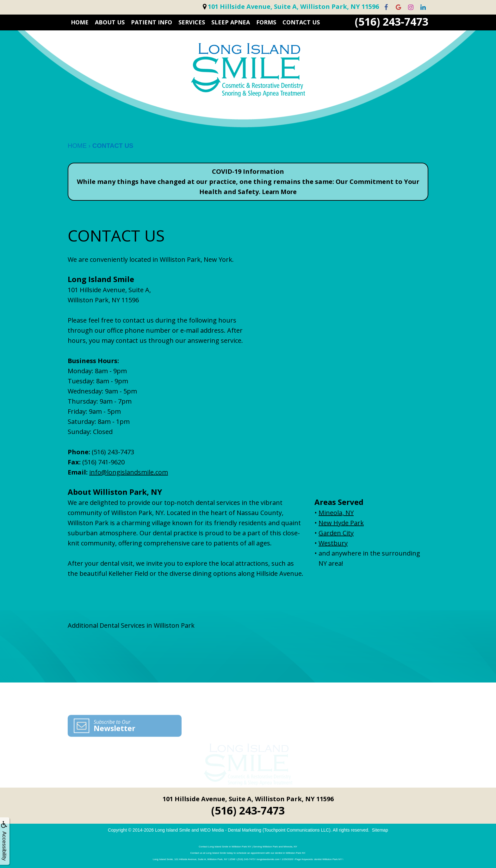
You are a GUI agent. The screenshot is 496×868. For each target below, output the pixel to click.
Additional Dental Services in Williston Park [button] (131, 625)
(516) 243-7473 (392, 22)
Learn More (279, 192)
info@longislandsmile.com (129, 472)
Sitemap (380, 830)
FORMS (266, 22)
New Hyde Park (341, 523)
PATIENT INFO (152, 22)
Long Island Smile (173, 830)
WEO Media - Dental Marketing (231, 830)
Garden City (336, 533)
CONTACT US (301, 22)
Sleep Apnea (231, 22)
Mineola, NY (336, 513)
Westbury (333, 543)
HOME (80, 22)
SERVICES (192, 22)
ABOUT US (110, 22)
